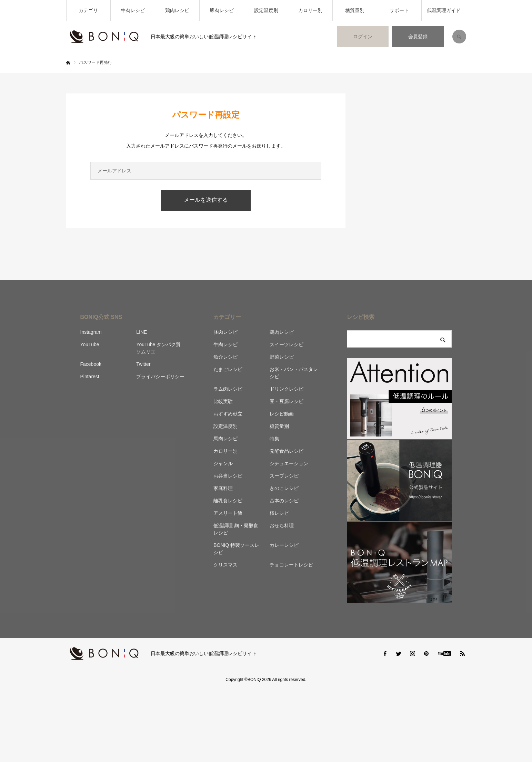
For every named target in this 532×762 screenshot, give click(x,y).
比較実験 (223, 401)
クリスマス (225, 565)
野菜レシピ (282, 357)
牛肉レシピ (133, 10)
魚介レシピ (225, 357)
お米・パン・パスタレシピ (294, 373)
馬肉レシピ (225, 439)
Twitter (143, 364)
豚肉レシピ (222, 10)
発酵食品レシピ (287, 451)
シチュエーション (289, 463)
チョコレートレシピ (291, 565)
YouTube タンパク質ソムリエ (158, 348)
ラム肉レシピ (228, 389)
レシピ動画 (282, 414)
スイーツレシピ (287, 344)
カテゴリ (88, 10)
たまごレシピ (228, 369)
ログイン (363, 37)
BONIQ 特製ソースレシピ (236, 549)
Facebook (91, 364)
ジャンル (223, 463)
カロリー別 (310, 10)
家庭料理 (223, 488)
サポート (399, 10)
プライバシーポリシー (160, 377)
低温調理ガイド (444, 10)
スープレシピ (284, 476)
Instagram (91, 332)
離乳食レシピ (228, 501)
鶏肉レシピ (177, 10)
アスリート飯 (228, 513)
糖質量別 (355, 10)
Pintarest (90, 377)
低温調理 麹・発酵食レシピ (236, 529)
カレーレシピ (284, 545)
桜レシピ (279, 513)
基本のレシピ (284, 501)
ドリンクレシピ (287, 389)
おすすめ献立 (228, 414)
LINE (142, 332)
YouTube (90, 344)
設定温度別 (266, 10)
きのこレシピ (284, 488)
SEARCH (459, 37)
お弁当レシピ (228, 476)
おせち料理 (282, 525)
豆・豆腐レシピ (287, 401)
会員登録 (418, 37)
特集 (274, 439)
